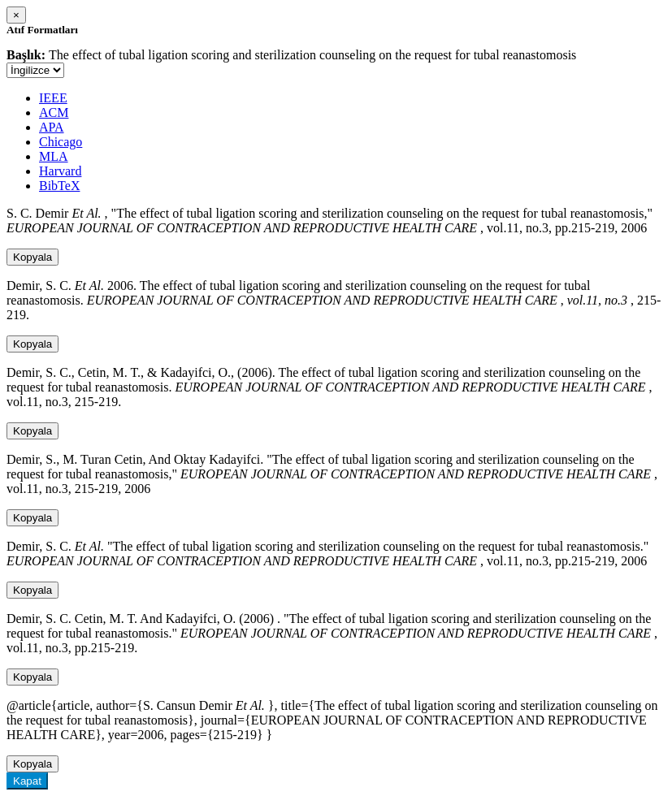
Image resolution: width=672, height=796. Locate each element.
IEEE (53, 98)
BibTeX (59, 186)
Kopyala (33, 257)
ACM (54, 112)
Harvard (60, 171)
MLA (54, 156)
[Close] (16, 15)
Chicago (61, 142)
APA (52, 127)
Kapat (27, 781)
